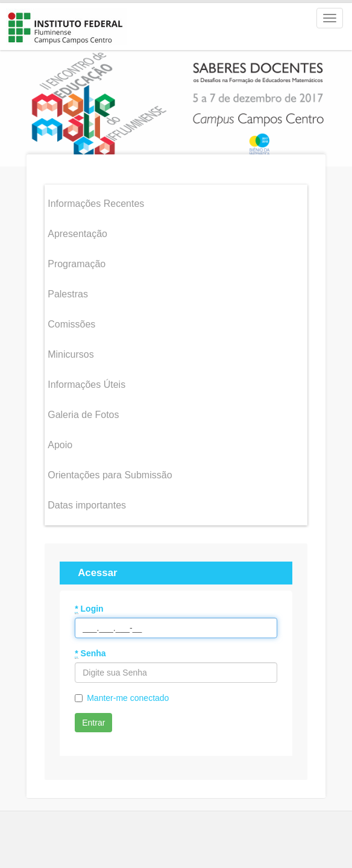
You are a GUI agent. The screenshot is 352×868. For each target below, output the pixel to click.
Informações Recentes (96, 201)
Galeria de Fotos (83, 412)
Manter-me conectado (128, 695)
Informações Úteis (86, 382)
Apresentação (77, 231)
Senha (90, 651)
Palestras (68, 291)
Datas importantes (87, 502)
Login (89, 606)
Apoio (60, 442)
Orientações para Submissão (110, 472)
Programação (77, 261)
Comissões (71, 321)
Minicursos (71, 351)
